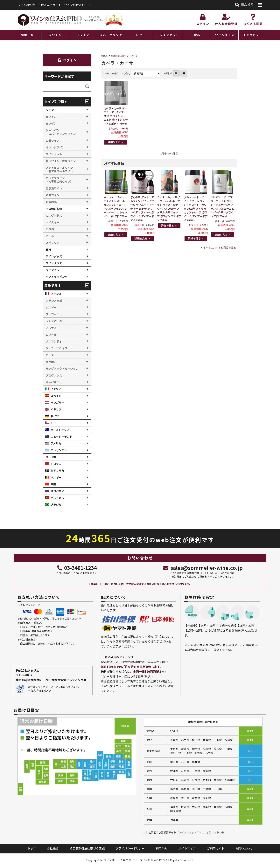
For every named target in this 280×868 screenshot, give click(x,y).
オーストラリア (60, 430)
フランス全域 (54, 301)
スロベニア (57, 491)
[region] (140, 35)
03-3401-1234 (77, 568)
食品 (197, 35)
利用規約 (162, 848)
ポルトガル (57, 498)
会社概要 (53, 848)
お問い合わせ (244, 848)
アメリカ (56, 443)
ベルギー (56, 477)
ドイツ (55, 416)
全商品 (104, 56)
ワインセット (169, 35)
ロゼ (139, 35)
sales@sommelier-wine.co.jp (203, 568)
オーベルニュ (54, 382)
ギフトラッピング (57, 277)
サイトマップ (187, 848)
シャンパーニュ (55, 321)
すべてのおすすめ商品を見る (220, 248)
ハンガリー (57, 403)
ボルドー (51, 307)
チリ (53, 423)
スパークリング (111, 35)
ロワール (51, 335)
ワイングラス (54, 263)
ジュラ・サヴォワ (56, 348)
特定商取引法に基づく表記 (87, 848)
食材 (48, 249)
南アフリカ (57, 471)
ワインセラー (54, 270)
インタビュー (252, 35)
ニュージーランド (61, 437)
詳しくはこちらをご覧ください (62, 618)
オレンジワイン (55, 147)
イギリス (56, 409)
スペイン (134, 56)
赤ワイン (55, 35)
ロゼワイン (52, 140)
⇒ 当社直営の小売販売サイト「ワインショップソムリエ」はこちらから (183, 832)
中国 (53, 484)
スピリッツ (52, 243)
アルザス (51, 328)
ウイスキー (52, 222)
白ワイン (83, 35)
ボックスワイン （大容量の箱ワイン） (59, 180)
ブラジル (56, 505)
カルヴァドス (54, 215)
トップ (32, 848)
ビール (50, 236)
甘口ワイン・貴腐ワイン (61, 161)
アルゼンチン (59, 450)
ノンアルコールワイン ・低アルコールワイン (59, 169)
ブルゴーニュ (54, 314)
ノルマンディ (54, 341)
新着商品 (51, 202)
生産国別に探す (119, 56)
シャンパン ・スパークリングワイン (61, 132)
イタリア (56, 389)
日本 (53, 457)
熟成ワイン (52, 195)
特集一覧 (27, 35)
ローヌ (50, 355)
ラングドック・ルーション (62, 369)
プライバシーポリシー (130, 848)
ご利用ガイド (216, 848)
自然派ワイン (54, 188)
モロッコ (56, 464)
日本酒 (50, 229)
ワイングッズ (225, 35)
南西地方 (51, 362)
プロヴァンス (54, 375)
